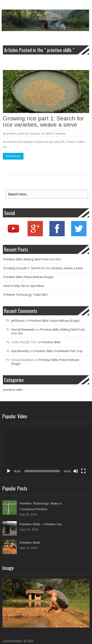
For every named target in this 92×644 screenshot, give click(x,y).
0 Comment (59, 134)
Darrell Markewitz (23, 330)
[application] (46, 452)
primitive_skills (16, 134)
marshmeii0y (20, 351)
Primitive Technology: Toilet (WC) (26, 295)
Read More (13, 156)
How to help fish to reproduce (24, 286)
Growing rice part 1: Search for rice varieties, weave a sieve (43, 121)
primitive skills (13, 390)
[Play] (9, 471)
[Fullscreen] (83, 471)
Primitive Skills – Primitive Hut (40, 524)
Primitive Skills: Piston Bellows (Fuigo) (28, 277)
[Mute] (76, 471)
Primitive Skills (51, 342)
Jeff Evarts (18, 321)
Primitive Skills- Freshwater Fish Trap (58, 351)
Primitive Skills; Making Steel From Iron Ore (32, 259)
